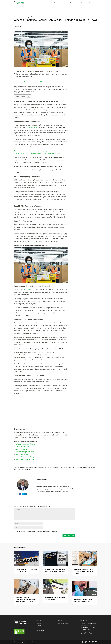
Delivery (84, 3)
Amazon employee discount (24, 452)
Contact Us (40, 626)
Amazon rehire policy (22, 449)
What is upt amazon (22, 447)
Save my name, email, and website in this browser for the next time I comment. (37, 531)
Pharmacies (92, 3)
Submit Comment (69, 535)
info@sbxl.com (65, 623)
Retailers (54, 3)
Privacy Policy (40, 631)
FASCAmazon (43, 82)
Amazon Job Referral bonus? (25, 82)
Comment (17, 151)
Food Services (74, 3)
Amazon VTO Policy (22, 454)
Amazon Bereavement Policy (25, 457)
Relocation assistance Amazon (25, 444)
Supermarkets (63, 3)
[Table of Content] (28, 96)
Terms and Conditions (42, 628)
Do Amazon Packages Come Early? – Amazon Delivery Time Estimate (84, 571)
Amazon (19, 17)
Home (15, 17)
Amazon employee (32, 128)
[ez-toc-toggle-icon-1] (28, 96)
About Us (39, 623)
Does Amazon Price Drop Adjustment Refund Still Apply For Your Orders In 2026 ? (26, 600)
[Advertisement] (83, 40)
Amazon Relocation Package (25, 459)
